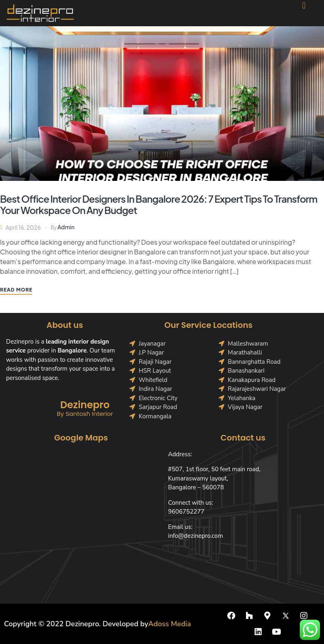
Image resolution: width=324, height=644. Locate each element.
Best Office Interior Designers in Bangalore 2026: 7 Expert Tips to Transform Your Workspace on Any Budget (159, 204)
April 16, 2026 (23, 227)
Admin (66, 227)
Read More (16, 290)
